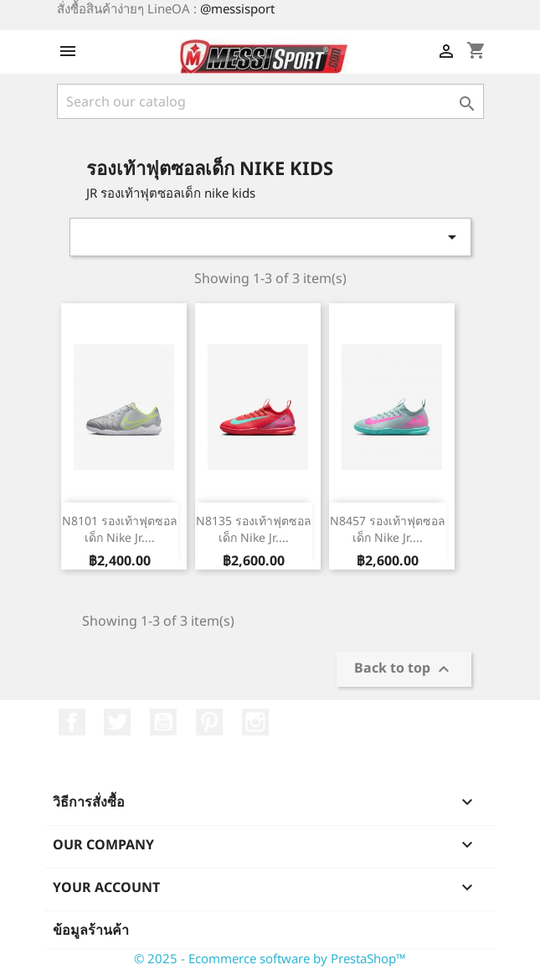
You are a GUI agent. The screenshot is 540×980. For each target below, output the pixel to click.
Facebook (72, 722)
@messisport (237, 8)
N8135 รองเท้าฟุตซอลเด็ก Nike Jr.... (254, 529)
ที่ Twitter (117, 722)
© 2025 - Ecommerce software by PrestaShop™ (270, 958)
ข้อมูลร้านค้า (91, 930)
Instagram (255, 722)
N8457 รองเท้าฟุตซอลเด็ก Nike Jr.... (388, 529)
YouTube (163, 722)
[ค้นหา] (270, 101)
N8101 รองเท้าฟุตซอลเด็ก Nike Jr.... (120, 529)
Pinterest (209, 722)
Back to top (404, 670)
